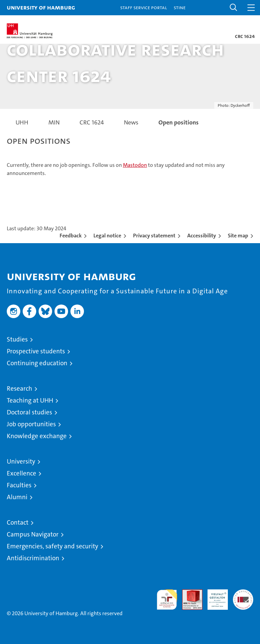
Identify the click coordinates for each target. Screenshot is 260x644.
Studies (17, 339)
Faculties (19, 485)
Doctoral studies (29, 412)
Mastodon (135, 165)
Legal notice (107, 236)
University (21, 461)
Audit (189, 593)
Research (19, 388)
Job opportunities (31, 424)
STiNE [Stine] (180, 7)
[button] (234, 8)
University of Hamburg (41, 7)
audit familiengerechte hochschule (167, 600)
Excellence (21, 473)
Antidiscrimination (33, 558)
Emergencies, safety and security (52, 546)
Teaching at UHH (30, 400)
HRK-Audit (214, 597)
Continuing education (37, 363)
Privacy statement (154, 236)
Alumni (17, 497)
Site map (238, 236)
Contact (18, 522)
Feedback (71, 236)
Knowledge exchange (37, 436)
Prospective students (36, 351)
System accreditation (243, 597)
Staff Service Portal (144, 7)
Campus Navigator (33, 534)
